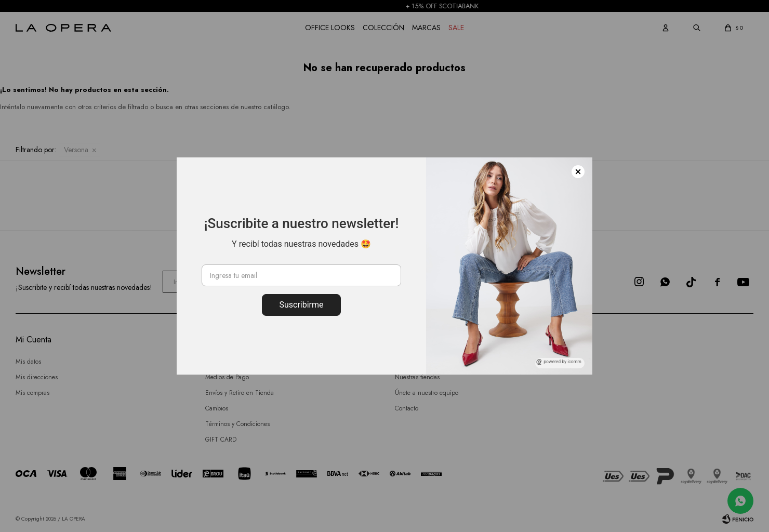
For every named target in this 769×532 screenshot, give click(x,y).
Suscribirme (301, 305)
